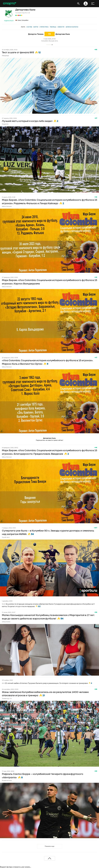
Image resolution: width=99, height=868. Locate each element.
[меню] (93, 4)
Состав (29, 27)
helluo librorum (7, 206)
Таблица (53, 27)
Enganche (5, 124)
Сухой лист (6, 537)
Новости (61, 27)
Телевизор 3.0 (7, 698)
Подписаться (9, 21)
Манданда (5, 55)
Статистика (44, 27)
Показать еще (49, 846)
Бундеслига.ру (7, 780)
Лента (23, 27)
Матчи (36, 27)
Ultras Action (6, 622)
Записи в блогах (72, 27)
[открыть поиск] (78, 4)
